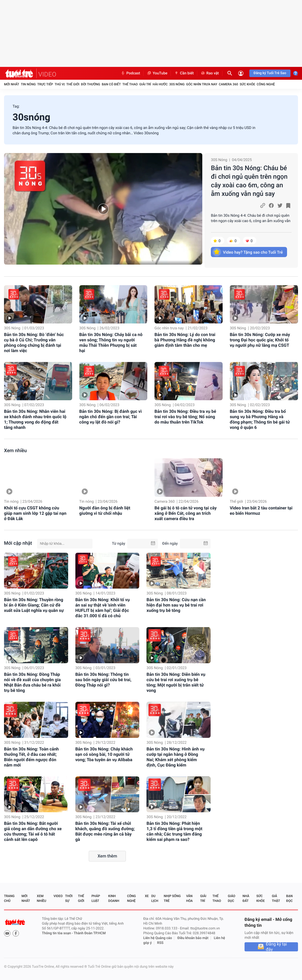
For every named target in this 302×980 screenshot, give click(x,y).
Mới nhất (12, 84)
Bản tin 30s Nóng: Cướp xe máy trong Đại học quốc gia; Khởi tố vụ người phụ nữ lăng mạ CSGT (260, 340)
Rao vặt (210, 73)
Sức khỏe (247, 84)
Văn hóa (189, 898)
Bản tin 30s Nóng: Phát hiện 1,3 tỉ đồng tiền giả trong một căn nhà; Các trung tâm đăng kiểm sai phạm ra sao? (174, 831)
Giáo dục (232, 898)
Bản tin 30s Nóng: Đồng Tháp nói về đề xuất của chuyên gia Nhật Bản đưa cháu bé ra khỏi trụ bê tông (32, 682)
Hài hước (160, 84)
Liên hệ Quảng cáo (158, 938)
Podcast (130, 73)
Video (58, 896)
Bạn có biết (111, 84)
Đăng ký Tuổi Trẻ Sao (270, 73)
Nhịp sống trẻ (172, 898)
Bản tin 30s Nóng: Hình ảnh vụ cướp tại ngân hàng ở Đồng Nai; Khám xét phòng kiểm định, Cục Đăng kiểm (175, 757)
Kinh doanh (114, 898)
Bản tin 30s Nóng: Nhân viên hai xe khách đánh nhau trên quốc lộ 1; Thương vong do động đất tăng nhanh (35, 419)
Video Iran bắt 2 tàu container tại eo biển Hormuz (261, 511)
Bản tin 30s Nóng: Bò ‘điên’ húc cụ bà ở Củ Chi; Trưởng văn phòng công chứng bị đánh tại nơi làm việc (34, 343)
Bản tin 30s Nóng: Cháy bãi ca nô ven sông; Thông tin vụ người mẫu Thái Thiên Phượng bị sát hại (111, 343)
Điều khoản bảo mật (193, 938)
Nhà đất (246, 898)
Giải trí (145, 84)
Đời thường (91, 84)
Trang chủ (9, 898)
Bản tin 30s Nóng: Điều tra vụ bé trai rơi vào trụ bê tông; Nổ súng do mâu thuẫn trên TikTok (185, 417)
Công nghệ (266, 84)
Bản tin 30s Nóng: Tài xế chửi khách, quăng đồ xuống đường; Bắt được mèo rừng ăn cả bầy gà (105, 831)
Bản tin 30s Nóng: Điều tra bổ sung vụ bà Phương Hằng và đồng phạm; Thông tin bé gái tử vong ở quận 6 (260, 419)
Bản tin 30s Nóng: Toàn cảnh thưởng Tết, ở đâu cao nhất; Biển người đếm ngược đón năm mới (31, 757)
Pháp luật (96, 898)
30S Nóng (177, 84)
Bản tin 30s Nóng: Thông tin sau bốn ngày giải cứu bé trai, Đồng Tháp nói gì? (103, 680)
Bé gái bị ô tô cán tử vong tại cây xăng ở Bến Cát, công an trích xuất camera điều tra (185, 513)
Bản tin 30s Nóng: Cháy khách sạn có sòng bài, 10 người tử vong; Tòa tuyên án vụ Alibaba (104, 754)
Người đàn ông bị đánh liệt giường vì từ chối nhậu (105, 511)
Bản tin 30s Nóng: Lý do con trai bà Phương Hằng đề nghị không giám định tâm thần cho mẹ (185, 340)
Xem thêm (107, 856)
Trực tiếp (45, 84)
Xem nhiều (15, 451)
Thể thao (130, 84)
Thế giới (73, 84)
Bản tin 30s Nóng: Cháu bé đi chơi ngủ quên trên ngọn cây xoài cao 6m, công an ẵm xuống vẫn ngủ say (249, 181)
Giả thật (276, 898)
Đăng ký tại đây (276, 947)
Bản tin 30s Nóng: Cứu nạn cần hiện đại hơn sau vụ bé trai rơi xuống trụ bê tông (176, 605)
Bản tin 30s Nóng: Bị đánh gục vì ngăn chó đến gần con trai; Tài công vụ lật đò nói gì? (111, 417)
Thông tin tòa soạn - (58, 933)
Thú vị (60, 84)
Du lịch (155, 898)
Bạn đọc (289, 898)
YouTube (157, 73)
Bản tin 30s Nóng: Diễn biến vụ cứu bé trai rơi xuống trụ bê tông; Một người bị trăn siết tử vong (176, 682)
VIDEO (47, 74)
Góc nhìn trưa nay (202, 84)
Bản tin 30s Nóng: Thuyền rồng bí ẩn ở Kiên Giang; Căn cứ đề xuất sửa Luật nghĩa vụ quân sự (34, 605)
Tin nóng (28, 84)
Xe (147, 896)
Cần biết (184, 73)
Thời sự (69, 898)
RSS (160, 943)
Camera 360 (229, 84)
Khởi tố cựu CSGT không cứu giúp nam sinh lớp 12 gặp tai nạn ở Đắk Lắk (35, 513)
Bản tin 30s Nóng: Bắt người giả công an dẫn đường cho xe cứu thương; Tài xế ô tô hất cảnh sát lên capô (33, 831)
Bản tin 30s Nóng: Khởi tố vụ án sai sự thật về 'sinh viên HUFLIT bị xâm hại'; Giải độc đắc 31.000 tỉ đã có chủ (103, 608)
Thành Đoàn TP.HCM (90, 933)
